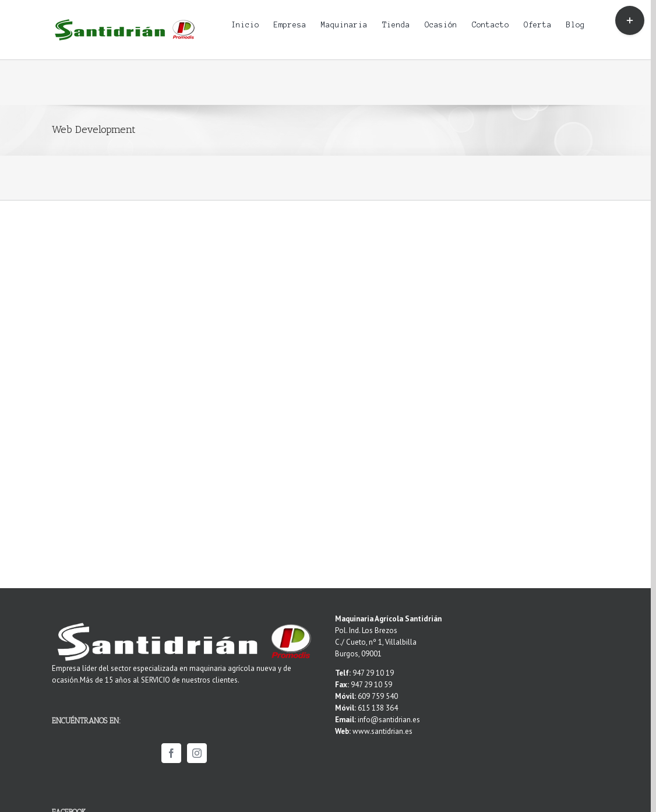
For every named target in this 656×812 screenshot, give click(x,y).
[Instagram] (197, 753)
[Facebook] (171, 753)
